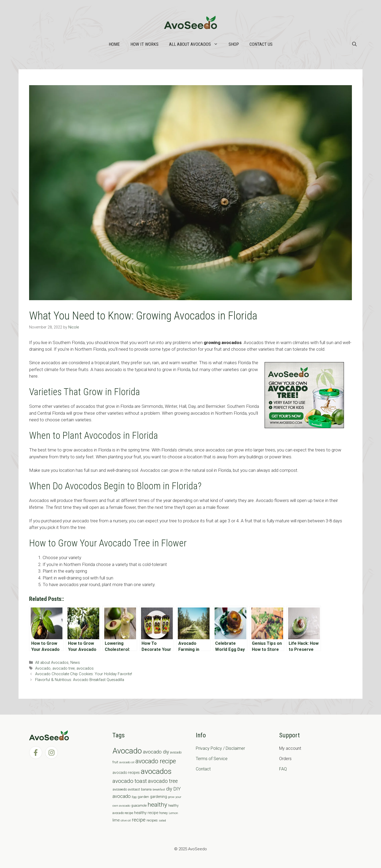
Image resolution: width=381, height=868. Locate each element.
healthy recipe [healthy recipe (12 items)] (146, 813)
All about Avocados (196, 44)
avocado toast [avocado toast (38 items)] (130, 781)
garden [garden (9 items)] (143, 797)
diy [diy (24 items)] (169, 789)
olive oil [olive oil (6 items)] (126, 820)
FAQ (283, 769)
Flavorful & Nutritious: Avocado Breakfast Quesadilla (80, 680)
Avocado (43, 668)
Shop (234, 44)
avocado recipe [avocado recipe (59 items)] (156, 761)
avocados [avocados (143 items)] (156, 771)
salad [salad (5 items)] (162, 821)
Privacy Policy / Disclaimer (220, 748)
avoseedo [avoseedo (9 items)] (120, 789)
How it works (144, 44)
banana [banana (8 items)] (146, 789)
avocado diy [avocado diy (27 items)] (156, 752)
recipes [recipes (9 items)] (152, 820)
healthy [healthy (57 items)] (157, 805)
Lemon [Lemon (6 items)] (173, 813)
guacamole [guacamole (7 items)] (139, 806)
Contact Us (261, 44)
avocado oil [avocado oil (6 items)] (127, 762)
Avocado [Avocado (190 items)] (127, 751)
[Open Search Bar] (354, 44)
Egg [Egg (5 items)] (134, 797)
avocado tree (63, 668)
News (75, 663)
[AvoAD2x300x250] (304, 427)
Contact (203, 769)
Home (114, 44)
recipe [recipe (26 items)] (139, 820)
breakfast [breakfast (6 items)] (159, 789)
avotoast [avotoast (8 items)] (134, 789)
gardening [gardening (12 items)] (158, 797)
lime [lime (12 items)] (116, 820)
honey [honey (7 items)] (164, 813)
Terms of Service (212, 759)
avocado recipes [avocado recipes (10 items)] (126, 773)
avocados (85, 668)
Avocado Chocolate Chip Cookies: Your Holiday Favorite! (84, 674)
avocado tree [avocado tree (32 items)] (163, 781)
